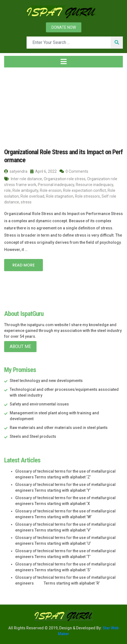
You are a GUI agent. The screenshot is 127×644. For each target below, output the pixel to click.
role (7, 190)
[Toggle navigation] (63, 62)
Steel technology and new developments (46, 381)
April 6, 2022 (43, 171)
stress (26, 202)
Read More (24, 265)
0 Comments (74, 171)
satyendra (16, 171)
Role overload (32, 196)
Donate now (64, 27)
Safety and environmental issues (39, 404)
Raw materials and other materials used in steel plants (59, 428)
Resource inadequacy (94, 185)
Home (13, 105)
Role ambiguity (25, 190)
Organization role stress (65, 179)
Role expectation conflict (85, 190)
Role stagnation (60, 196)
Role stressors (87, 196)
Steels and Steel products (33, 436)
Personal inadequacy (56, 185)
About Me (20, 346)
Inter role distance (26, 179)
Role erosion (51, 190)
